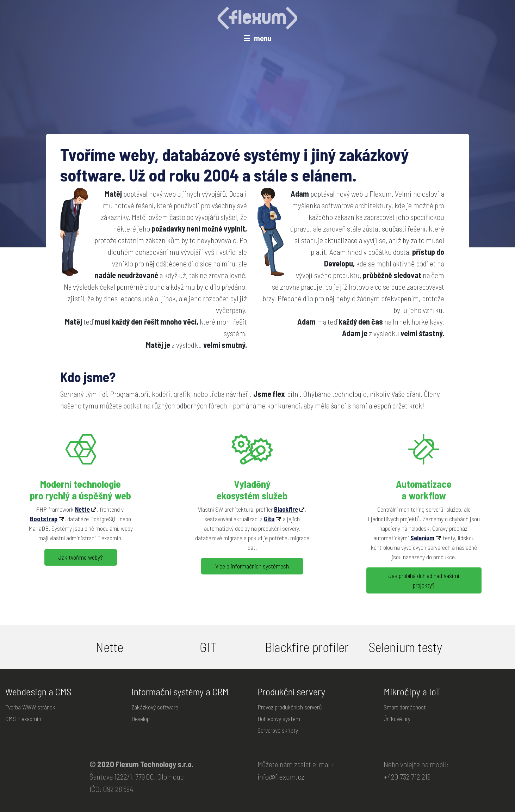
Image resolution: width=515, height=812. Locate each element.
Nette (82, 509)
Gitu (269, 518)
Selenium (422, 537)
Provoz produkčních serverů (290, 707)
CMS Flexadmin (23, 719)
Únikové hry (397, 719)
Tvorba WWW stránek (30, 707)
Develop (141, 719)
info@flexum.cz (281, 776)
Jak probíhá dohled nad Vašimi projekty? (424, 580)
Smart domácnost (405, 707)
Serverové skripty (278, 730)
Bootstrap (44, 518)
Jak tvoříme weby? (81, 557)
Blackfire (286, 509)
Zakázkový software (155, 707)
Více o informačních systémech (252, 566)
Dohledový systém (279, 719)
